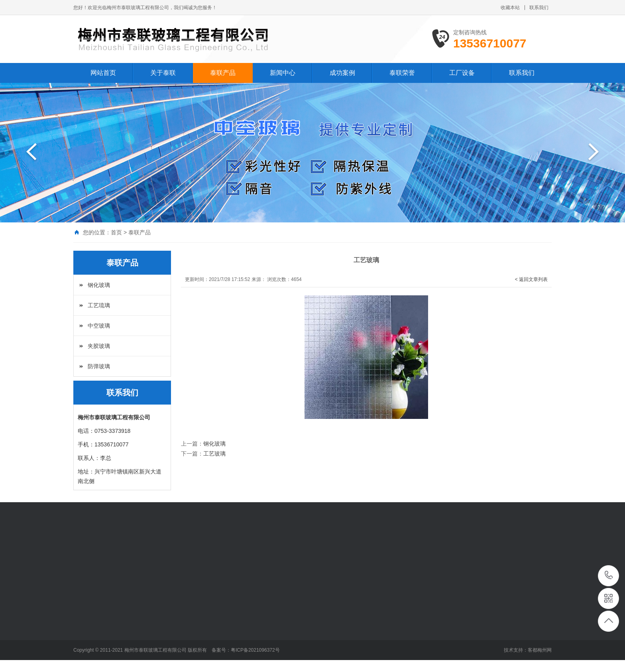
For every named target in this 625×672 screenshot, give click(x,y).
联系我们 (539, 8)
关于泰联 (163, 73)
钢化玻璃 (99, 285)
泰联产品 (223, 73)
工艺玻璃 (214, 454)
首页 (116, 232)
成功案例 (342, 73)
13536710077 (609, 575)
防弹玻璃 (99, 366)
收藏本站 (510, 8)
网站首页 (103, 73)
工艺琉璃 (99, 305)
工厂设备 (462, 73)
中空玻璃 (99, 326)
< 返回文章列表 (531, 279)
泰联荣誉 (402, 73)
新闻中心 (283, 73)
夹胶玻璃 (99, 346)
